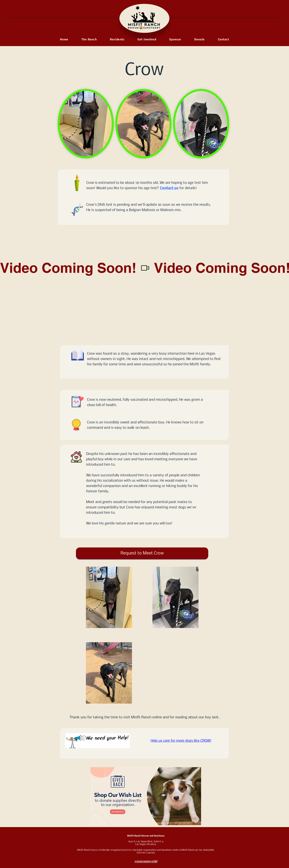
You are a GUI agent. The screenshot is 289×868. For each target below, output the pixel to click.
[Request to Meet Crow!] (142, 553)
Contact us (169, 188)
